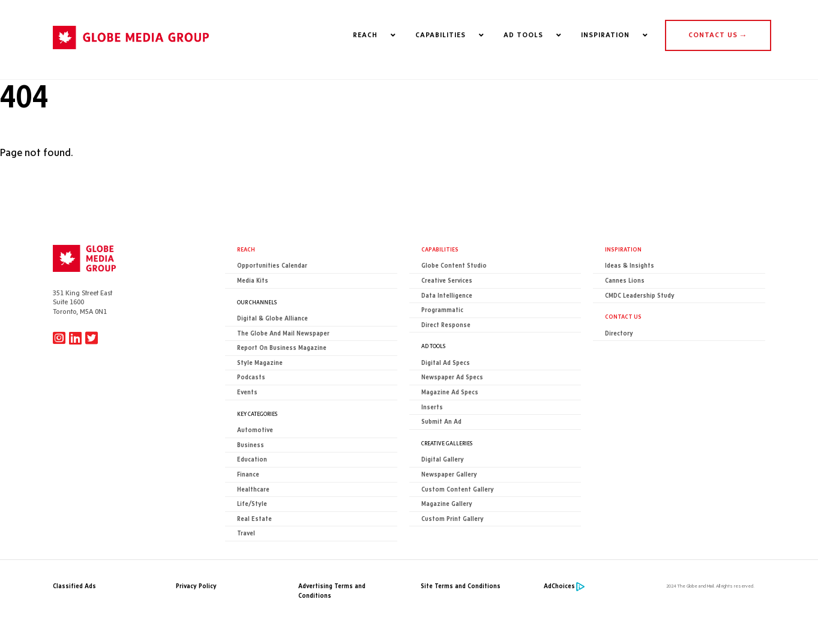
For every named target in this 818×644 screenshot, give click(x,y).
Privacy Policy (196, 586)
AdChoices (559, 586)
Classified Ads (74, 586)
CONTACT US (718, 35)
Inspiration (623, 249)
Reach (246, 249)
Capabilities (440, 249)
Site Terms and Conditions (461, 586)
